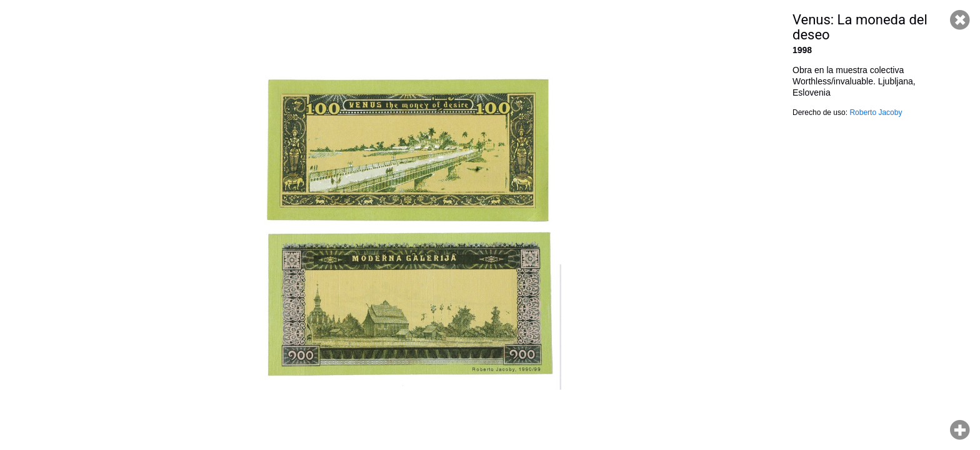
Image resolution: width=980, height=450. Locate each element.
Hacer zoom (960, 430)
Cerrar (960, 20)
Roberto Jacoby (876, 112)
